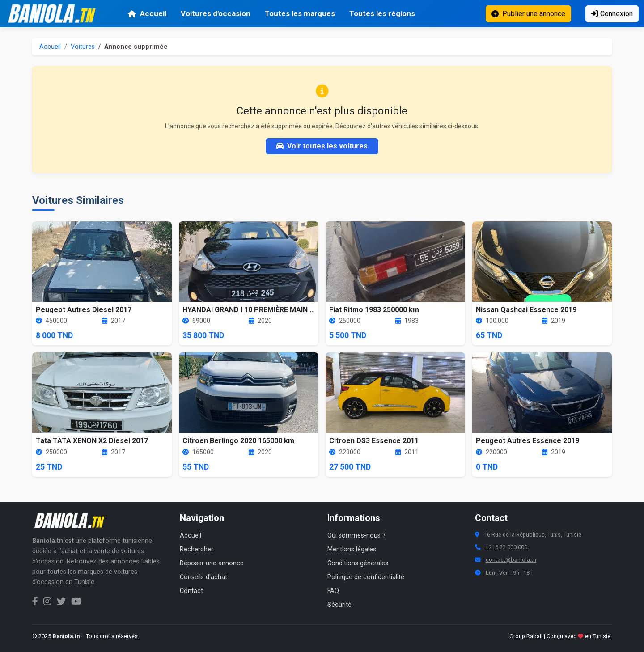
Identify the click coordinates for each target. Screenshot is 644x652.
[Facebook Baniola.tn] (35, 601)
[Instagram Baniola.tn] (47, 601)
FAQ (333, 591)
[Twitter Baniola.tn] (61, 601)
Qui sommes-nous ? (356, 536)
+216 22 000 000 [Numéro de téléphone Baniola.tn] (506, 547)
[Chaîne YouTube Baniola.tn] (76, 601)
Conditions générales (358, 563)
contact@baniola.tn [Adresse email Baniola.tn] (511, 560)
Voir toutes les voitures (322, 146)
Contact (191, 591)
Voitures (83, 47)
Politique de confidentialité (366, 577)
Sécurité (339, 605)
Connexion (612, 14)
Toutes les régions (382, 13)
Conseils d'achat (203, 577)
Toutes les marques (300, 13)
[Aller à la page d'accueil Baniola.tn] (72, 521)
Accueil (147, 13)
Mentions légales (352, 549)
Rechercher (197, 549)
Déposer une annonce (212, 563)
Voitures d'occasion (216, 13)
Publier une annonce (528, 14)
